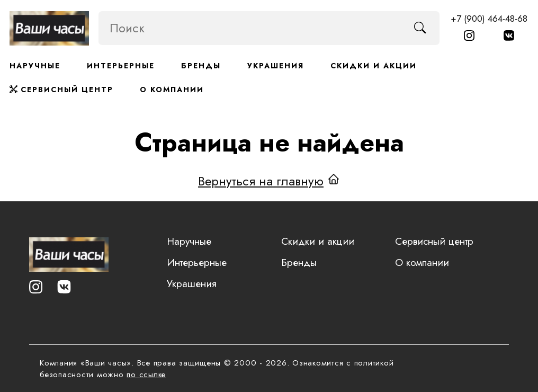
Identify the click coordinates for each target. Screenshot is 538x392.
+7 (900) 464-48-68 (489, 19)
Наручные (35, 66)
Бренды (201, 66)
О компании (172, 90)
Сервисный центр (61, 90)
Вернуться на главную (261, 180)
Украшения (276, 66)
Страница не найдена (269, 142)
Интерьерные (121, 66)
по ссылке (146, 375)
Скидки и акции (374, 66)
